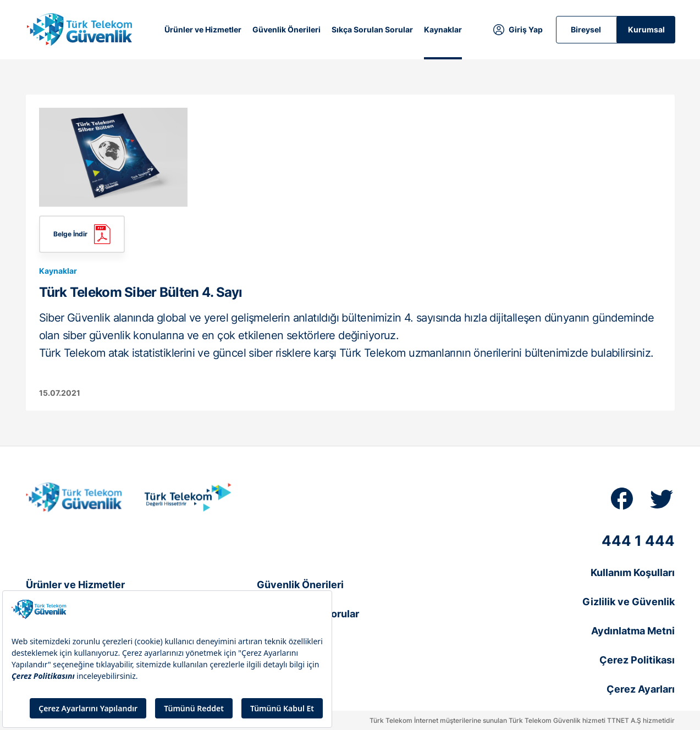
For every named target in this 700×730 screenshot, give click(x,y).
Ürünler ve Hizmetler (203, 29)
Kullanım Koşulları (633, 573)
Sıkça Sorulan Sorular (372, 29)
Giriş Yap (526, 29)
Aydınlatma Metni (633, 631)
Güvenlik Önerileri (286, 29)
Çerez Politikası (637, 660)
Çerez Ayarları (641, 689)
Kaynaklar (443, 29)
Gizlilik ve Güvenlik (629, 602)
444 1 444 (638, 541)
